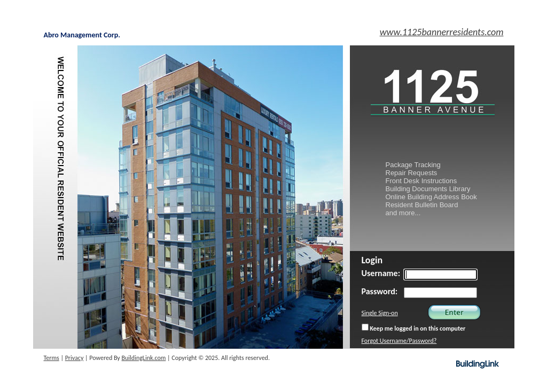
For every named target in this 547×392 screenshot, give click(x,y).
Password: (380, 291)
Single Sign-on (380, 313)
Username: (381, 273)
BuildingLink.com (144, 358)
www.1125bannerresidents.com (442, 32)
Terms (52, 358)
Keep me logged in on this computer (414, 328)
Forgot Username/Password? (399, 341)
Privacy (75, 358)
